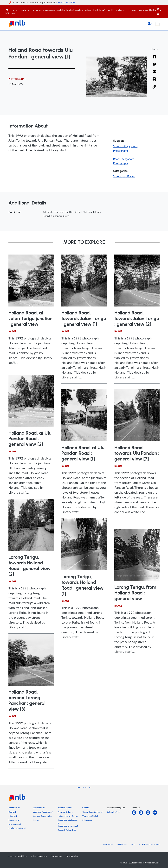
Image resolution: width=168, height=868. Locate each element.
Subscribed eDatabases (68, 821)
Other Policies (72, 856)
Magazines (14, 820)
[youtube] (156, 815)
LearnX (36, 820)
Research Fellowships (67, 830)
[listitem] (14, 808)
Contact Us (108, 845)
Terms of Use (56, 856)
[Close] (163, 8)
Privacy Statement (39, 856)
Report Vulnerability (18, 856)
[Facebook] (155, 59)
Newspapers (15, 824)
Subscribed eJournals (68, 826)
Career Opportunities (92, 812)
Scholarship (87, 820)
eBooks (13, 816)
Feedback (122, 845)
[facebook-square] (142, 815)
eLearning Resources (43, 812)
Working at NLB (90, 816)
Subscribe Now (114, 812)
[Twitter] (154, 67)
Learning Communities (43, 816)
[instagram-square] (149, 815)
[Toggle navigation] (157, 24)
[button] (150, 24)
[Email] (154, 74)
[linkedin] (135, 815)
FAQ (133, 845)
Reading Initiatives (17, 828)
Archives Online (65, 812)
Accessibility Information (149, 845)
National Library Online (68, 816)
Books (12, 812)
